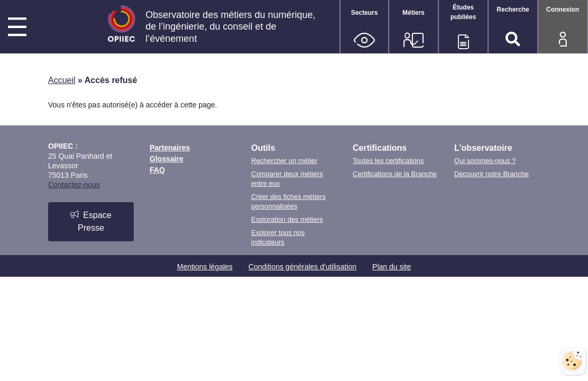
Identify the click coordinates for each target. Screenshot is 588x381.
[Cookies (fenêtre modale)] (572, 361)
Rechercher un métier (284, 161)
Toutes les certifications (388, 161)
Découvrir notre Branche (491, 174)
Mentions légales (205, 267)
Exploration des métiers (287, 219)
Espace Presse (91, 221)
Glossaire (167, 159)
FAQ (157, 170)
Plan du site (392, 267)
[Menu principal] (17, 28)
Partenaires (170, 148)
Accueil (62, 80)
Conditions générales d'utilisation (302, 267)
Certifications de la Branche (395, 174)
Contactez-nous (74, 185)
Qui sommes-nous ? (485, 161)
